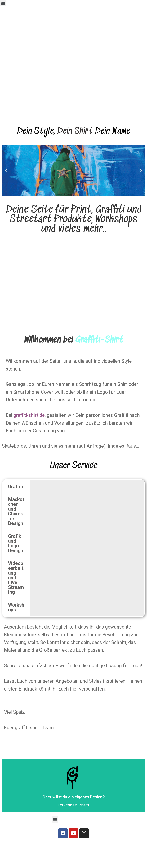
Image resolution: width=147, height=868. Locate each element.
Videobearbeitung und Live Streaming (16, 578)
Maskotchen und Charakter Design (16, 511)
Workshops (16, 607)
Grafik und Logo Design (16, 543)
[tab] (16, 487)
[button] (3, 3)
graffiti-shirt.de (29, 415)
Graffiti (16, 487)
